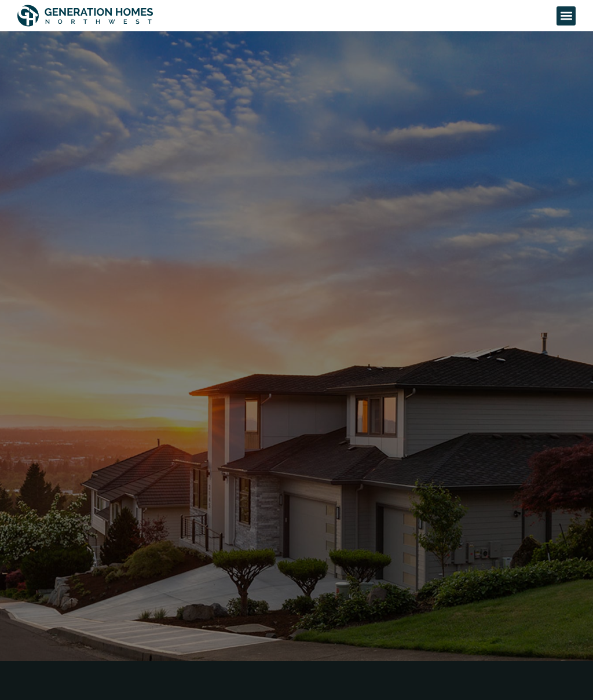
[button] (566, 16)
